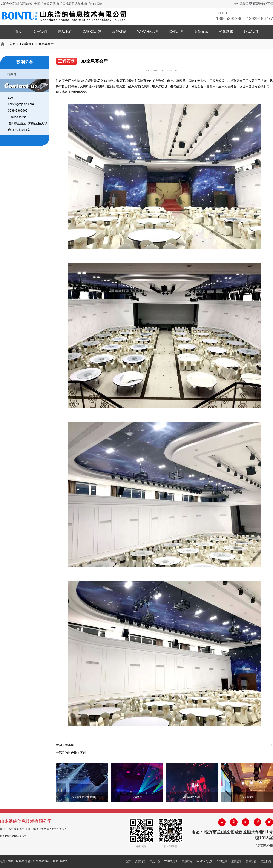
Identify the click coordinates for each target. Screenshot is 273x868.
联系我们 (251, 32)
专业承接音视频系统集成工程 (253, 4)
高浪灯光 (119, 32)
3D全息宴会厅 (44, 44)
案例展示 (201, 32)
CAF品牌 (176, 32)
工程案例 (25, 44)
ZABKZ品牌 (92, 32)
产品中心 (65, 32)
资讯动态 (226, 32)
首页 (18, 32)
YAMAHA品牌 (148, 32)
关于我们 (40, 32)
